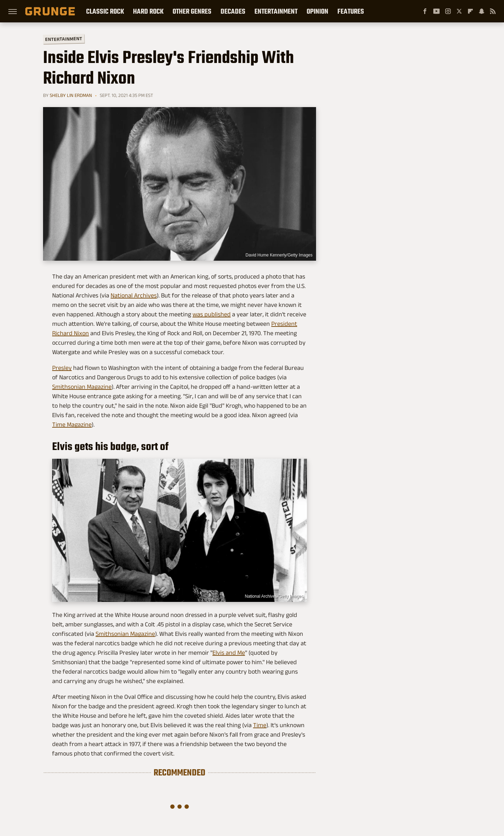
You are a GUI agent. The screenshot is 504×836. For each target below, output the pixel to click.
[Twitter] (459, 11)
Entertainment (276, 11)
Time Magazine (72, 424)
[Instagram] (448, 11)
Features (351, 11)
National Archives (134, 295)
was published (212, 314)
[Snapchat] (482, 11)
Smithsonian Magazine (82, 387)
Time (260, 725)
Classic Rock (105, 11)
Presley (62, 368)
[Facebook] (425, 11)
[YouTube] (436, 11)
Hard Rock (148, 11)
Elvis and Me (229, 653)
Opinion (317, 11)
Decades (233, 11)
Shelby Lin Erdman (71, 95)
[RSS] (493, 11)
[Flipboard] (470, 11)
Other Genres (192, 11)
